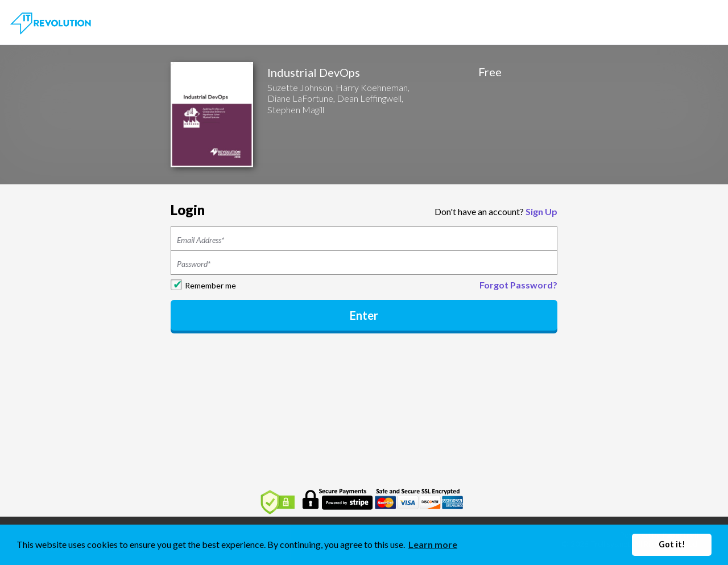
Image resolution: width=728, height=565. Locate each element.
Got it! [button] (672, 544)
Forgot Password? (518, 285)
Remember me (210, 285)
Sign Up (541, 211)
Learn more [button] (433, 544)
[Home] (51, 21)
